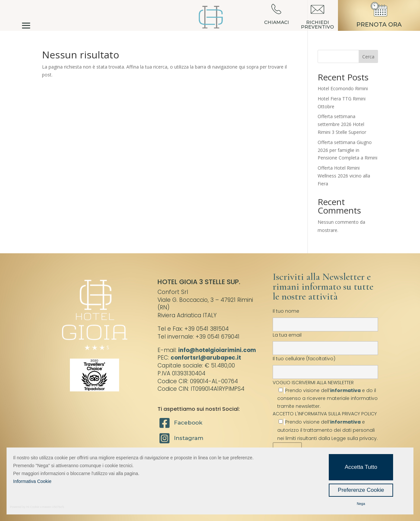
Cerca (368, 57)
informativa (345, 390)
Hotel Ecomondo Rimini (343, 88)
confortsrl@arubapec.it (206, 358)
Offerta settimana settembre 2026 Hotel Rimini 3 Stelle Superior (342, 124)
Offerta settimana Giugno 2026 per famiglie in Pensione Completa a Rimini (347, 150)
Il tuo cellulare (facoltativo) (325, 365)
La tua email (325, 342)
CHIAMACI (277, 22)
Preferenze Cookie (361, 490)
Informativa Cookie (32, 481)
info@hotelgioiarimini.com (217, 350)
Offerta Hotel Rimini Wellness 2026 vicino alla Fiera (344, 176)
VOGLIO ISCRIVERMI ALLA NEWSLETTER (325, 394)
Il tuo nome (325, 318)
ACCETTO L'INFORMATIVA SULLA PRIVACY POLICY (325, 414)
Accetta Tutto (361, 467)
